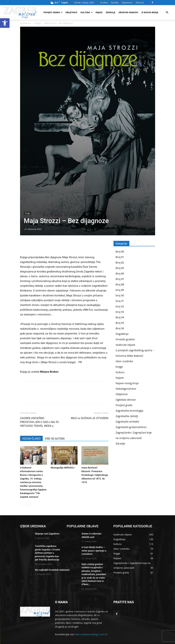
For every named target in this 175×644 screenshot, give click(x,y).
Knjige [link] (99, 12)
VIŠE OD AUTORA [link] (55, 439)
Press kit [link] (140, 2)
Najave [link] (120, 378)
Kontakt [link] (115, 2)
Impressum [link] (127, 2)
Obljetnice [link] (71, 12)
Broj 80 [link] (120, 252)
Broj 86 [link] (120, 273)
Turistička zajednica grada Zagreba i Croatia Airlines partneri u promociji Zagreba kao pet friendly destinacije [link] (48, 552)
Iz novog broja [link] (150, 12)
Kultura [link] (86, 12)
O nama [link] (104, 2)
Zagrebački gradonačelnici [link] (131, 427)
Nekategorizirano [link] (126, 389)
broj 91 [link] (120, 301)
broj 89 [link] (120, 290)
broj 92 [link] (120, 306)
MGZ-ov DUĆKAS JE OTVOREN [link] (90, 418)
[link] (5, 23)
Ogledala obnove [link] (126, 400)
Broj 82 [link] (120, 262)
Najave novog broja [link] (127, 383)
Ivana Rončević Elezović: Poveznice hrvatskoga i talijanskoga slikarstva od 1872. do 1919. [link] (95, 475)
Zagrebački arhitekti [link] (127, 422)
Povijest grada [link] (53, 12)
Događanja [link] (122, 334)
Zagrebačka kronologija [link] (130, 411)
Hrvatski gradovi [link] (128, 12)
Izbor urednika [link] (124, 361)
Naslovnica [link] (26, 23)
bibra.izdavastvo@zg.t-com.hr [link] (91, 628)
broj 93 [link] (120, 312)
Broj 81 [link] (120, 257)
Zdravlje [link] (110, 12)
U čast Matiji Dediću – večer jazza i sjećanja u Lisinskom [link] (93, 550)
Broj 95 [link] (120, 323)
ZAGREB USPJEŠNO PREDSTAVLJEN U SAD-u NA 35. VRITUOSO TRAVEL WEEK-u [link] (40, 422)
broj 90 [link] (120, 295)
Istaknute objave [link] (126, 345)
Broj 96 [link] (120, 328)
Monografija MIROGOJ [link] (63, 468)
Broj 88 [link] (120, 284)
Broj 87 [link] (120, 279)
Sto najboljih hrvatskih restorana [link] (51, 568)
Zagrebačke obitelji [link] (127, 416)
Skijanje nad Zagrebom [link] (46, 534)
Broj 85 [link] (120, 268)
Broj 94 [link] (120, 317)
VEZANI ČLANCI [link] (31, 439)
